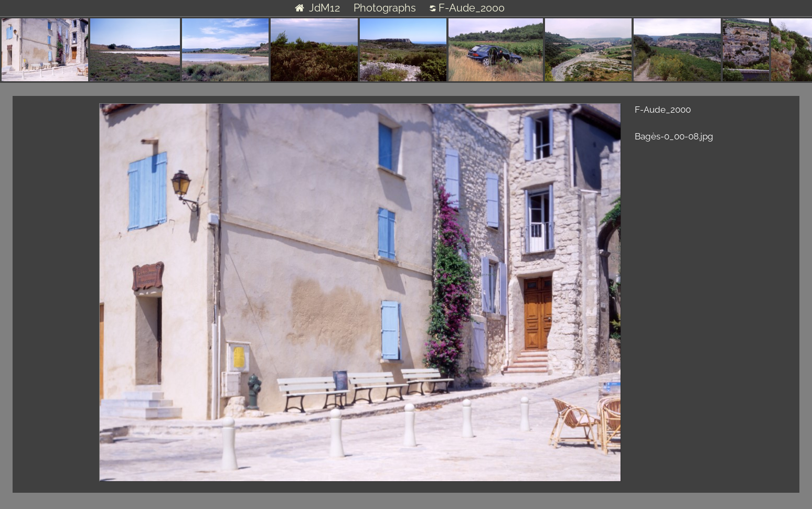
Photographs (385, 8)
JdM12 (317, 8)
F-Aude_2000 (467, 8)
